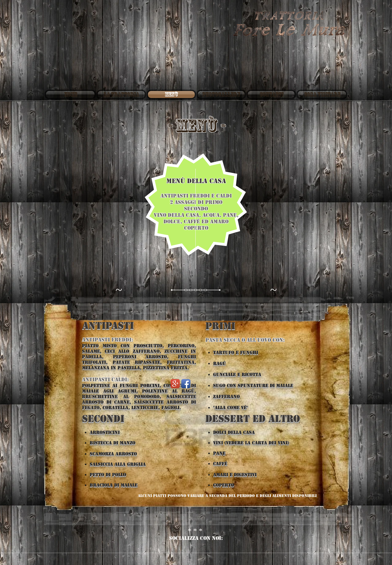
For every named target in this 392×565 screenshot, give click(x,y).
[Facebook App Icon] (186, 384)
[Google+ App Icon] (175, 384)
